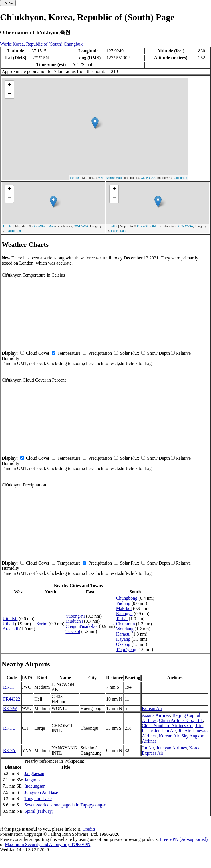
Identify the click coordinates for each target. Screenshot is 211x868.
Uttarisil (10, 619)
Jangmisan (34, 780)
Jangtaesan (34, 773)
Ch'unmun (126, 624)
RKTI (8, 687)
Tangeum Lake (38, 799)
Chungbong (127, 598)
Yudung (123, 603)
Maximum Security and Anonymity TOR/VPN (48, 844)
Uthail (8, 624)
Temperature (69, 353)
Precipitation (100, 353)
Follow (8, 3)
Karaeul (123, 634)
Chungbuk (73, 44)
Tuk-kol (73, 631)
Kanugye (124, 614)
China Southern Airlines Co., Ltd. (173, 726)
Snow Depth (158, 353)
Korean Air (152, 708)
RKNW (10, 708)
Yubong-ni (75, 616)
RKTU (9, 728)
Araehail (10, 629)
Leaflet (75, 178)
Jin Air (184, 731)
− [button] (10, 94)
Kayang (123, 639)
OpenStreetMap (111, 178)
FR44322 (12, 699)
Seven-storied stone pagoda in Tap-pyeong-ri (65, 805)
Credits (89, 829)
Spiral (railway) (39, 811)
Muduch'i (74, 621)
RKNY (10, 750)
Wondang (125, 629)
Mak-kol (124, 608)
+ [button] (10, 85)
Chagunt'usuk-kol (82, 626)
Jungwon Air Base (41, 792)
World (6, 44)
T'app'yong (126, 649)
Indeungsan (35, 786)
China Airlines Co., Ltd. (181, 720)
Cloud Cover (38, 353)
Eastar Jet (151, 731)
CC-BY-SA (148, 178)
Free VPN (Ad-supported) (184, 839)
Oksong (123, 644)
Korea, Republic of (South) (37, 44)
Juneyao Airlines (171, 748)
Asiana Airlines (156, 715)
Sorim (42, 624)
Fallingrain (180, 178)
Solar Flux (129, 353)
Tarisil (122, 619)
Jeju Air (169, 731)
